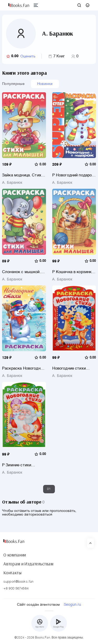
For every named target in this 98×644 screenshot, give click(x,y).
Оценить (28, 56)
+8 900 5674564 (16, 589)
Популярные (13, 84)
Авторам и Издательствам (28, 564)
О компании (15, 555)
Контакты (12, 573)
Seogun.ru (72, 605)
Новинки (45, 84)
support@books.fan (18, 582)
